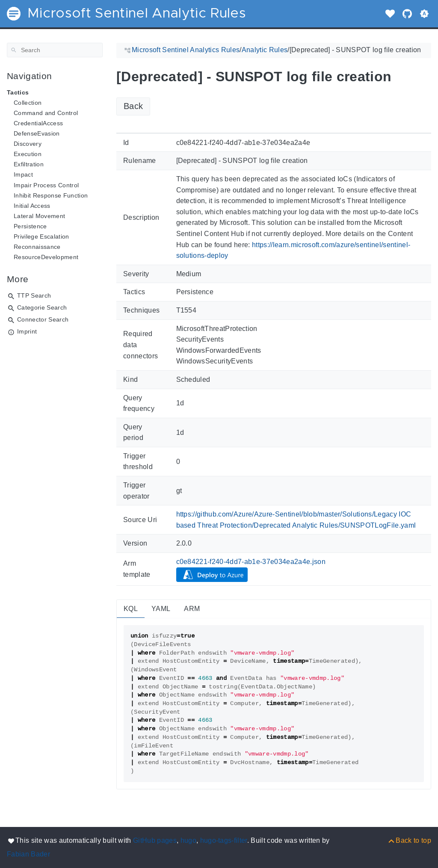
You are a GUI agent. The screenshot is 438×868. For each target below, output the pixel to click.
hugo (188, 840)
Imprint (27, 331)
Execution (28, 154)
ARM (192, 609)
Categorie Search (42, 307)
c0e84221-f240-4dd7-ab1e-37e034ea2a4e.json (251, 562)
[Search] (55, 50)
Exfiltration (29, 164)
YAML (161, 609)
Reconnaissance (37, 247)
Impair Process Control (46, 185)
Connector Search (43, 319)
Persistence (30, 226)
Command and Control (46, 113)
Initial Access (32, 206)
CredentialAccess (38, 123)
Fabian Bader (28, 854)
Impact (23, 174)
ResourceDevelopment (46, 257)
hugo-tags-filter (224, 840)
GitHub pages (155, 840)
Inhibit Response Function (51, 195)
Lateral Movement (39, 216)
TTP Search (34, 295)
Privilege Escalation (41, 236)
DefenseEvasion (37, 133)
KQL (131, 609)
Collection (28, 103)
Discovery (28, 144)
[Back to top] (409, 840)
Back (133, 106)
